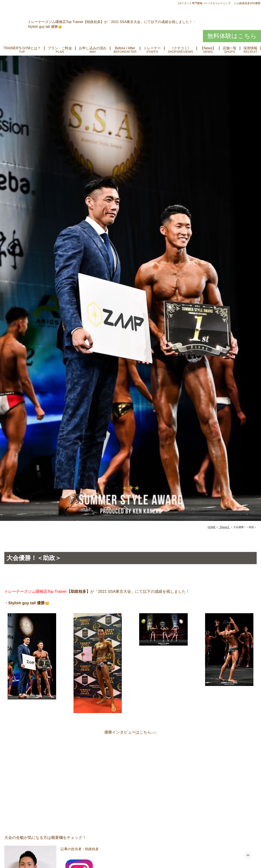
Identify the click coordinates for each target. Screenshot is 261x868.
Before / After (125, 48)
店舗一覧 (230, 48)
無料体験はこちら (232, 36)
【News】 (208, 48)
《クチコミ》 (181, 48)
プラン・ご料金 (60, 48)
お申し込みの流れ (93, 48)
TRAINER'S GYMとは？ (22, 48)
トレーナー (152, 48)
